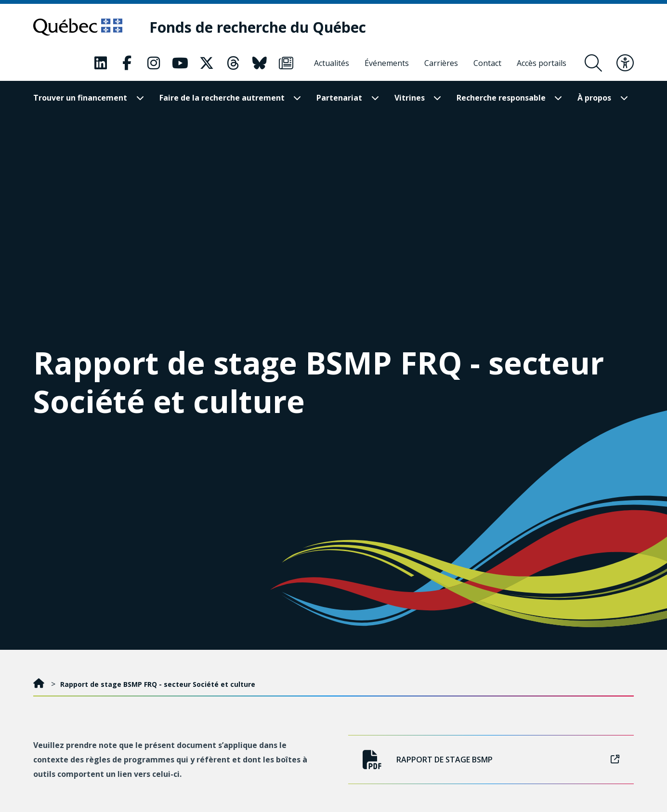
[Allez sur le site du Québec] (78, 27)
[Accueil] (40, 684)
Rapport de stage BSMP (491, 760)
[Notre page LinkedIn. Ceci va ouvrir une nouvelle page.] (101, 63)
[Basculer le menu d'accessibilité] (625, 63)
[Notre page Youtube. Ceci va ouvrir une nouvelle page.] (180, 63)
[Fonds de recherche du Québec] (258, 27)
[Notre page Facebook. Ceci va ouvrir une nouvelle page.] (127, 63)
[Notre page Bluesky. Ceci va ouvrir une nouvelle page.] (260, 63)
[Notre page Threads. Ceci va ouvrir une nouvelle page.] (233, 63)
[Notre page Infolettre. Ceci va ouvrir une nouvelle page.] (286, 63)
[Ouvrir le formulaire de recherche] (593, 63)
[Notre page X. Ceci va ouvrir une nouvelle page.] (207, 63)
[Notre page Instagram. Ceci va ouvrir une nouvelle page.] (154, 63)
